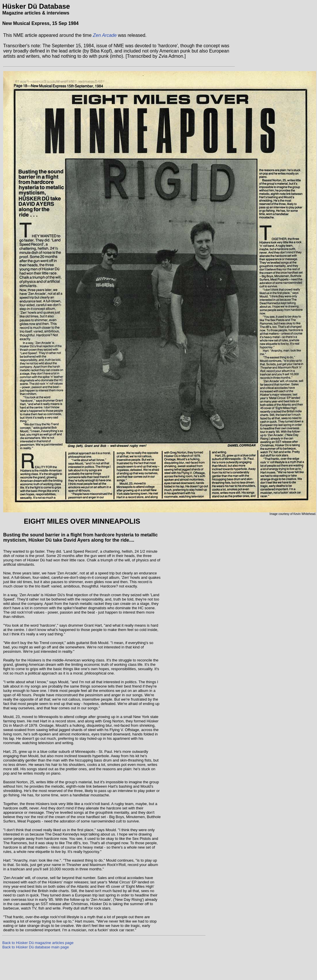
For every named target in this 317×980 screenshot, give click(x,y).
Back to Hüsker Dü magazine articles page (38, 943)
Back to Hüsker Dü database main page (36, 947)
